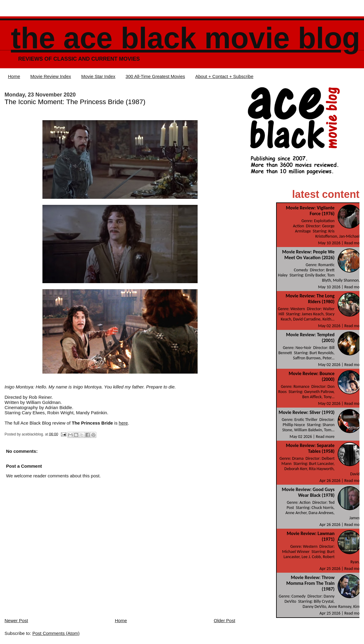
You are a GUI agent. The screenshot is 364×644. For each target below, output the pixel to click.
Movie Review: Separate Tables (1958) (310, 448)
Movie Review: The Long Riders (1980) (310, 299)
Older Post (224, 620)
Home (14, 76)
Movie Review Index (51, 76)
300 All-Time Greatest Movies (155, 76)
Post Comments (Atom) (56, 633)
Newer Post (16, 620)
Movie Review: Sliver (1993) (307, 412)
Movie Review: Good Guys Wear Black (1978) (308, 492)
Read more (354, 243)
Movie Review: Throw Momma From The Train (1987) (311, 583)
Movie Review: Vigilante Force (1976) (310, 211)
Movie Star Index (98, 76)
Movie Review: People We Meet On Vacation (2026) (308, 255)
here (123, 423)
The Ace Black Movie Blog (185, 38)
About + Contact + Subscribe (224, 76)
